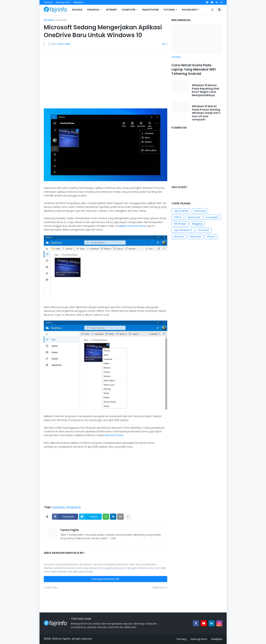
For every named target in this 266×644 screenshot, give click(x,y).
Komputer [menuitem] (129, 10)
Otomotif (204, 230)
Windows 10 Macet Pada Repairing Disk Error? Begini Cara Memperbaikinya (206, 90)
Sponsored (194, 217)
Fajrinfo (66, 639)
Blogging (197, 224)
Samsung (200, 211)
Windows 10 (74, 507)
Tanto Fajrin (70, 530)
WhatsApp (180, 224)
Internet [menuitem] (112, 10)
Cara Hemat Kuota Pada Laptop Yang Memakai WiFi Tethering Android (194, 70)
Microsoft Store (114, 435)
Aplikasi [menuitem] (77, 10)
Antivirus (179, 237)
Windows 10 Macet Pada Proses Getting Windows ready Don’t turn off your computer (206, 113)
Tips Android (181, 211)
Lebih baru (52, 588)
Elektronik (196, 237)
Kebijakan (79, 2)
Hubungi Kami (63, 2)
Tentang (48, 2)
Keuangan (212, 217)
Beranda (49, 20)
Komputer (62, 20)
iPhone (211, 237)
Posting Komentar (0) (106, 579)
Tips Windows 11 (183, 230)
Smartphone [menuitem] (150, 10)
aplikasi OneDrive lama (132, 226)
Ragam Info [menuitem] (190, 10)
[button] (213, 10)
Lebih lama (159, 588)
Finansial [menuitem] (93, 10)
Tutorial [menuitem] (169, 10)
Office (178, 217)
